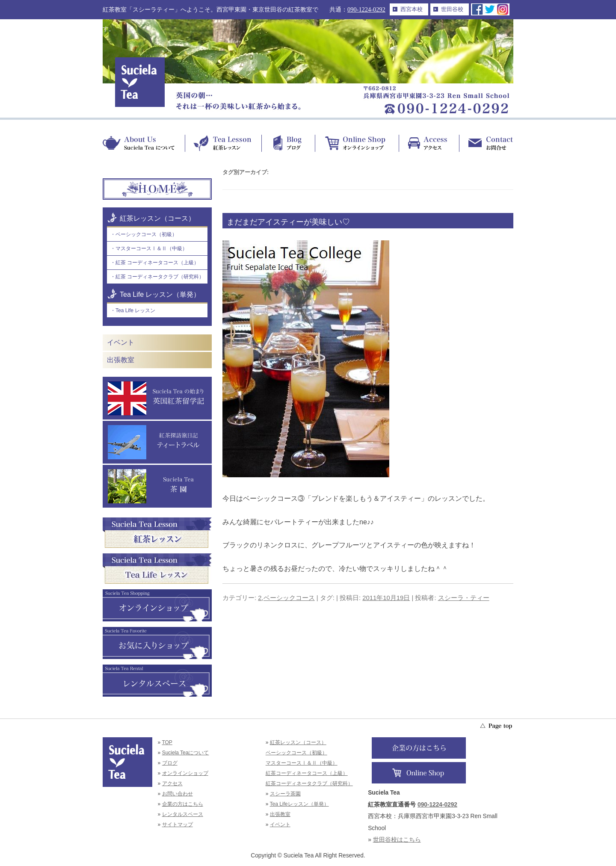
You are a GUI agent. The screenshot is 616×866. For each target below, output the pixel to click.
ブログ (170, 763)
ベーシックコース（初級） (146, 234)
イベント (121, 342)
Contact (486, 143)
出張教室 (121, 360)
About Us (144, 143)
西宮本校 (412, 9)
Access (429, 143)
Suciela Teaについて (186, 753)
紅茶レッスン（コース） (157, 218)
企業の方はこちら (183, 804)
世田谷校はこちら (397, 840)
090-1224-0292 (366, 9)
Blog (288, 143)
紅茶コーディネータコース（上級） (307, 773)
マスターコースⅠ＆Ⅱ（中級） (151, 248)
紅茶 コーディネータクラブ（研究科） (160, 277)
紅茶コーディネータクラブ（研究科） (309, 783)
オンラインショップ (185, 773)
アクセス (172, 783)
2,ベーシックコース (286, 598)
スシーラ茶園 (285, 794)
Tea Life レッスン (135, 310)
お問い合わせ (178, 794)
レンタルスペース (183, 814)
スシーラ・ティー (464, 598)
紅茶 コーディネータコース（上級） (157, 263)
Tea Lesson (223, 143)
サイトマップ (178, 825)
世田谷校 (452, 9)
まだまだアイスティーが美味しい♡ (288, 222)
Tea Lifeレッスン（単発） (299, 804)
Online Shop (357, 143)
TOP (167, 742)
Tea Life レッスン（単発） (160, 294)
